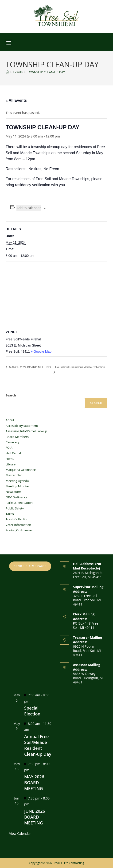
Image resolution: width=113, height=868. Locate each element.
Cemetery (13, 442)
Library (11, 464)
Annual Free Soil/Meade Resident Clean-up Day (38, 745)
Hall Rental (13, 453)
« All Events (16, 100)
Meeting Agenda (17, 481)
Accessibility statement (22, 426)
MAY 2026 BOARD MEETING (34, 783)
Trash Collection (17, 519)
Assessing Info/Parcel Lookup (26, 431)
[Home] (7, 72)
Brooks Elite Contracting (68, 863)
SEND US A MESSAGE (30, 566)
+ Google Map (41, 351)
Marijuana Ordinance (21, 470)
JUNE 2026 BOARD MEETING (35, 817)
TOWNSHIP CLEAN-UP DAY (46, 72)
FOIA (9, 448)
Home (10, 459)
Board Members (17, 437)
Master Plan (14, 475)
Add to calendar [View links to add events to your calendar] (29, 208)
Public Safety (15, 508)
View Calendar (20, 834)
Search (11, 395)
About (10, 420)
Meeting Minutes (18, 486)
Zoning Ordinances (19, 530)
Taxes (10, 514)
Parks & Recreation (19, 503)
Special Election (32, 711)
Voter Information (18, 525)
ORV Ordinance (17, 497)
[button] (9, 42)
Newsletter (13, 492)
